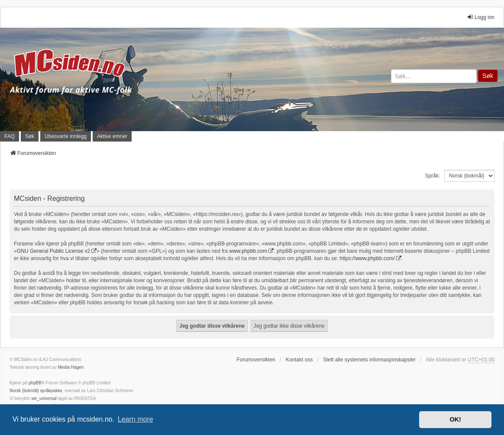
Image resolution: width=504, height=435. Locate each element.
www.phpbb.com (248, 251)
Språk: (432, 176)
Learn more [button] (136, 419)
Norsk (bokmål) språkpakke (36, 391)
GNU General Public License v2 (53, 251)
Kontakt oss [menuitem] (299, 360)
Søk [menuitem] (30, 136)
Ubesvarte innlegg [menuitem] (66, 136)
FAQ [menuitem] (10, 136)
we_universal (44, 398)
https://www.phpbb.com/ (367, 258)
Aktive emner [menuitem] (112, 136)
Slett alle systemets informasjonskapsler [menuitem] (369, 360)
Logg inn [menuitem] (481, 17)
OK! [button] (455, 419)
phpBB (35, 383)
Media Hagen (71, 367)
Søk (488, 76)
